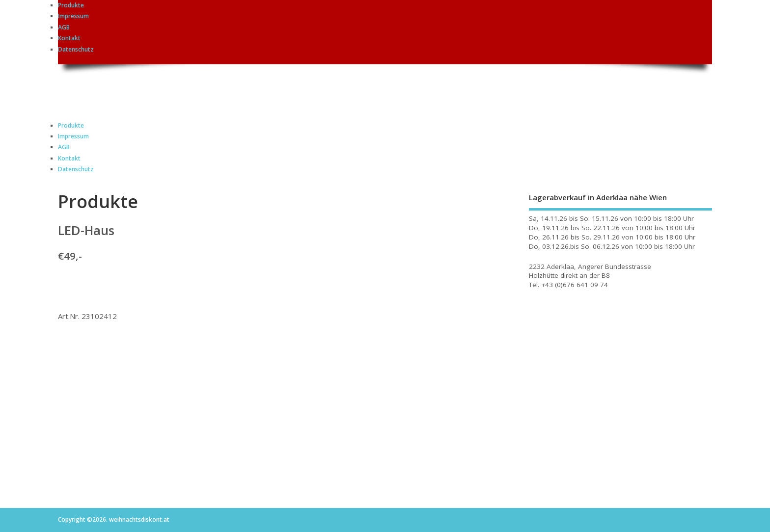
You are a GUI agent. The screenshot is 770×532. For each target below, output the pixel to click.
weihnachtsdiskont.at (146, 87)
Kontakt (69, 38)
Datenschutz (76, 49)
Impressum (73, 16)
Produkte (71, 5)
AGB (64, 27)
